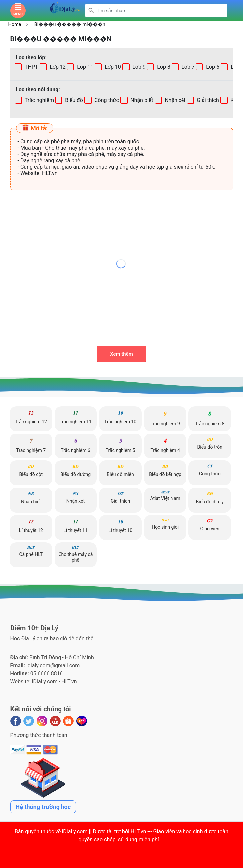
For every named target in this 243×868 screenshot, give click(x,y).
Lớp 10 (112, 67)
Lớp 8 (163, 67)
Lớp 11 (84, 67)
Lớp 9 (138, 67)
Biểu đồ (73, 100)
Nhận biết (141, 100)
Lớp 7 (187, 67)
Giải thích (207, 100)
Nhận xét (174, 100)
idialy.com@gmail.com (53, 666)
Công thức (106, 100)
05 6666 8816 (47, 674)
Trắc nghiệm (39, 100)
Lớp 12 (57, 67)
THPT (31, 67)
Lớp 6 (212, 67)
